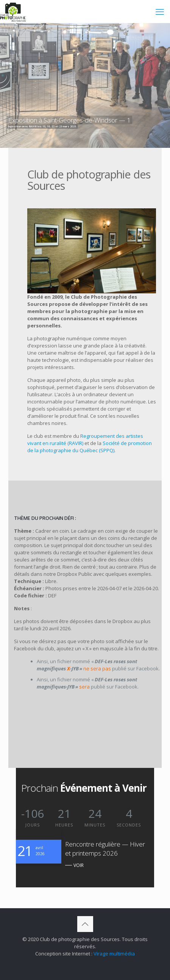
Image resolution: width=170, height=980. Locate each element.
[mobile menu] (160, 11)
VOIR (79, 865)
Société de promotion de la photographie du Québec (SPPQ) (90, 447)
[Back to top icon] (85, 924)
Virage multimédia (114, 954)
